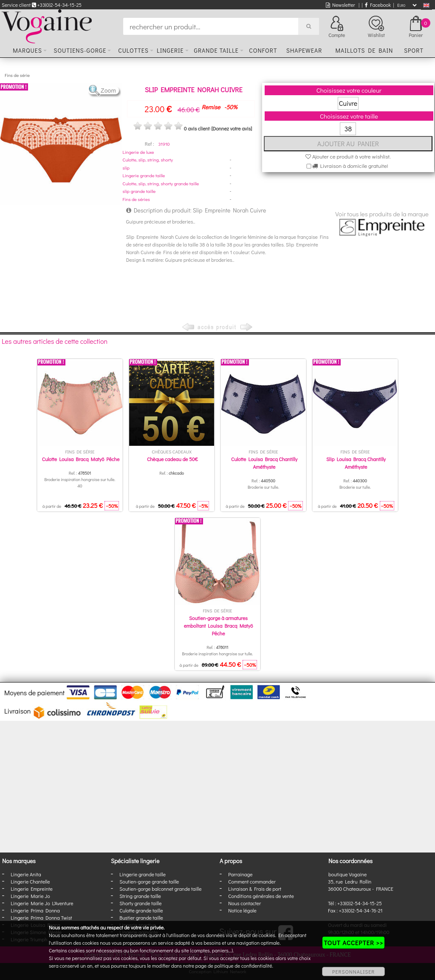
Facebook (378, 5)
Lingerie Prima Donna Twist (41, 918)
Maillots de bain (364, 50)
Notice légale (242, 910)
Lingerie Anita (26, 874)
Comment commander (252, 881)
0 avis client (197, 128)
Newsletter (340, 5)
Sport (414, 50)
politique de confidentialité (243, 966)
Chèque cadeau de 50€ (172, 459)
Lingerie (170, 50)
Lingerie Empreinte (32, 889)
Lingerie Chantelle (30, 881)
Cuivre (348, 103)
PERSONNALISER (353, 972)
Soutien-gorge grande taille (149, 881)
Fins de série (17, 75)
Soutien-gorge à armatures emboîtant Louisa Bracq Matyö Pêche (219, 626)
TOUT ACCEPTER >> (353, 943)
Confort (263, 50)
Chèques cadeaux (172, 452)
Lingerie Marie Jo (30, 896)
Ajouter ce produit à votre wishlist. (348, 156)
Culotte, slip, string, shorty (148, 160)
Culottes (133, 50)
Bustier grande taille (141, 918)
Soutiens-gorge (80, 50)
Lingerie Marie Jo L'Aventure (42, 903)
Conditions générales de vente (261, 896)
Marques (27, 50)
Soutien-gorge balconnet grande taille (160, 889)
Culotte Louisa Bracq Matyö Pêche (81, 459)
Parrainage (240, 874)
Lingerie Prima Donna (35, 910)
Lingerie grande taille (144, 175)
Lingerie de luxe (138, 152)
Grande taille (216, 50)
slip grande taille (139, 191)
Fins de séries (136, 199)
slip (126, 168)
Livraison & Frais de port (255, 889)
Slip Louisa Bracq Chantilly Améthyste (356, 463)
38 (348, 129)
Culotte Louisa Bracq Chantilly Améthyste (264, 463)
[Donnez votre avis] (232, 128)
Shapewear (304, 50)
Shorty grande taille (140, 903)
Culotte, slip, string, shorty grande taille (161, 183)
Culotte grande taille (141, 910)
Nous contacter (244, 903)
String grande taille (140, 896)
